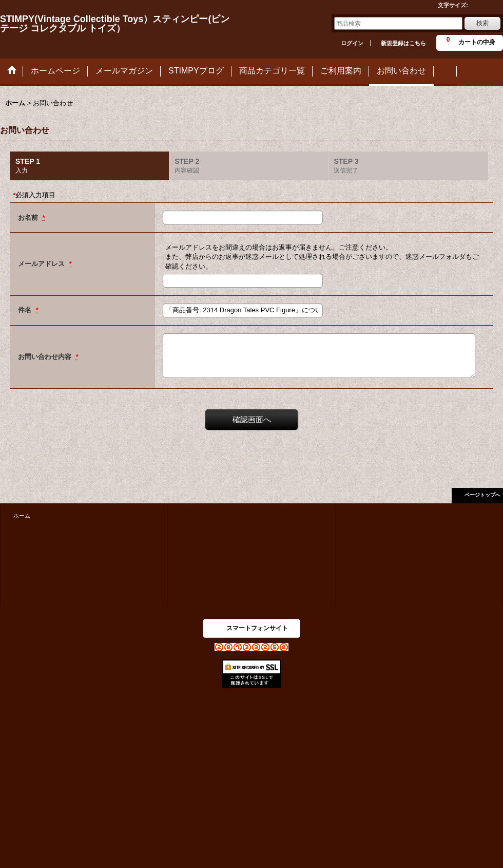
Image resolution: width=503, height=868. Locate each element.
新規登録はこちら (403, 43)
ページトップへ (482, 495)
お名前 (29, 218)
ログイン (352, 43)
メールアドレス (42, 264)
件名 (26, 310)
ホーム (22, 516)
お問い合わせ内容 (46, 357)
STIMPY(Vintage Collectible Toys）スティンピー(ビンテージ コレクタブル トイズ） (115, 24)
